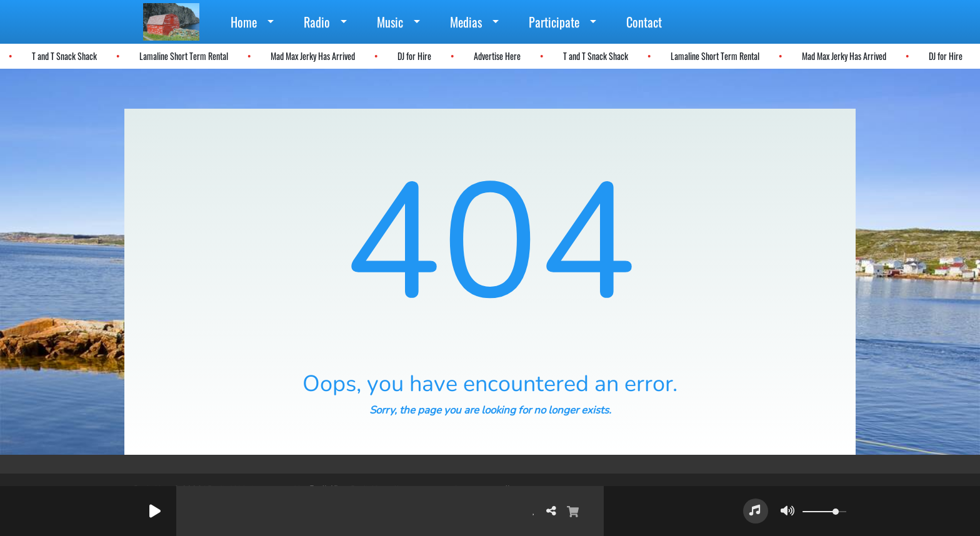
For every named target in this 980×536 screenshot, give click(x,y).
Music (390, 22)
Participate (554, 22)
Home (244, 22)
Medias (466, 22)
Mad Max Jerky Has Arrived (312, 56)
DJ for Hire (413, 56)
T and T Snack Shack (63, 56)
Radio (317, 22)
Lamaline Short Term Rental (182, 56)
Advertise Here (496, 56)
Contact (644, 22)
